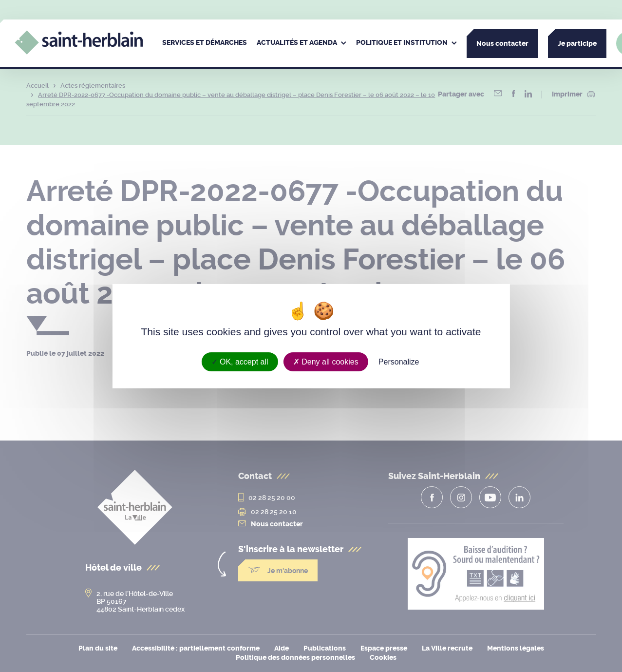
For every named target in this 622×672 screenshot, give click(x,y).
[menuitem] (205, 43)
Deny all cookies (326, 361)
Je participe (577, 44)
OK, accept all (240, 361)
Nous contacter (502, 44)
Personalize (399, 361)
